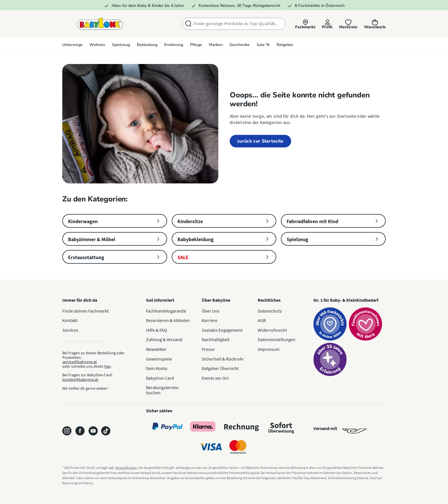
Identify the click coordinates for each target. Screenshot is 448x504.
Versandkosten (126, 468)
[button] (304, 24)
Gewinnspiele (159, 359)
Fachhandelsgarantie (166, 311)
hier (107, 366)
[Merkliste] (348, 24)
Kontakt (70, 320)
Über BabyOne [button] (216, 300)
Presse (208, 349)
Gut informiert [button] (160, 300)
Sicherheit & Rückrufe (223, 359)
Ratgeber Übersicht (220, 368)
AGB (262, 320)
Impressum (269, 349)
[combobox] (238, 24)
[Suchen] (187, 24)
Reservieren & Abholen (168, 320)
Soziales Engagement (222, 330)
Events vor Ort (215, 378)
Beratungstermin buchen (162, 390)
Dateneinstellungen (277, 339)
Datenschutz (270, 311)
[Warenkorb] (375, 24)
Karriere (210, 320)
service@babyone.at (80, 362)
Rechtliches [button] (269, 300)
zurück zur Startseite (260, 141)
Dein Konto (157, 368)
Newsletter (156, 349)
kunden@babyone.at (80, 379)
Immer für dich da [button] (80, 300)
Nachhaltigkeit (216, 339)
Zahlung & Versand (164, 339)
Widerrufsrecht (272, 330)
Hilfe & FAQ (157, 330)
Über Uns (211, 311)
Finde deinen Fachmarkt (85, 311)
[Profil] (327, 24)
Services (70, 330)
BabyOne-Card (160, 378)
